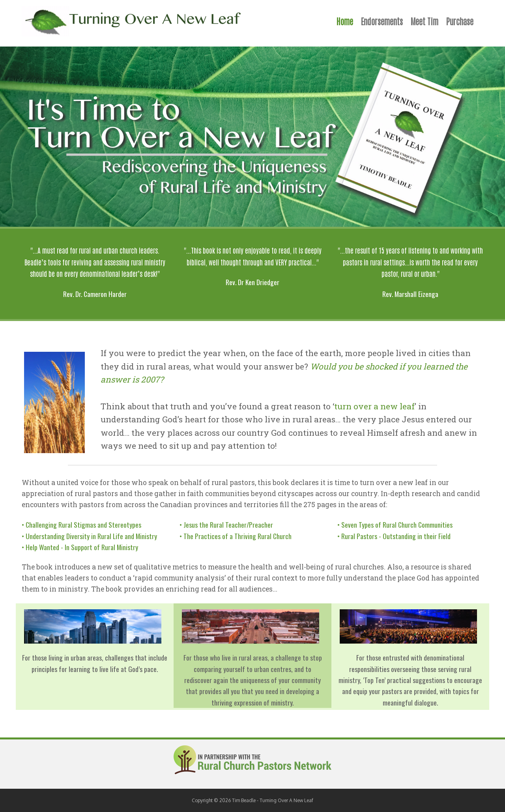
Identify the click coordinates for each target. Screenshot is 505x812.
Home (345, 21)
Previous (10, 137)
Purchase (460, 21)
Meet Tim (425, 21)
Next (495, 137)
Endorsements (382, 21)
